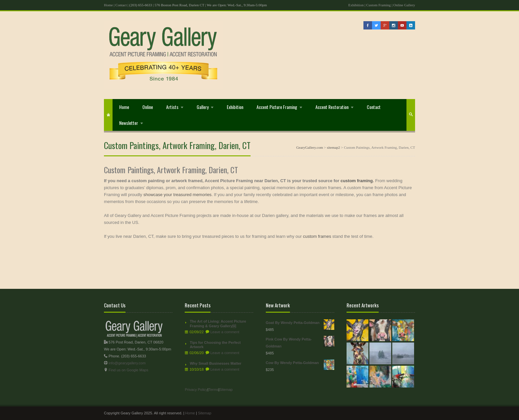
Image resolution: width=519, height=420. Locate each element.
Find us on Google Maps (128, 370)
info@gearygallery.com (127, 363)
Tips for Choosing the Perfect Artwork (215, 345)
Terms (213, 390)
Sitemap (226, 390)
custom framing (357, 181)
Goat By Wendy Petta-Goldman (300, 323)
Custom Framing (378, 5)
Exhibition (356, 5)
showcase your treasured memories (177, 195)
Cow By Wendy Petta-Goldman (300, 363)
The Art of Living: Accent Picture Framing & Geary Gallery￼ (218, 324)
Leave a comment (225, 332)
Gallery (203, 107)
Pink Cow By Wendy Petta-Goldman (300, 342)
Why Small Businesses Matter (215, 363)
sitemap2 (333, 147)
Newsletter (129, 123)
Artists (172, 107)
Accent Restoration (332, 107)
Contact (121, 5)
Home (108, 5)
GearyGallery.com (310, 147)
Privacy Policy (196, 390)
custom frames (317, 236)
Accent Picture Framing (277, 107)
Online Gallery (404, 5)
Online (148, 107)
